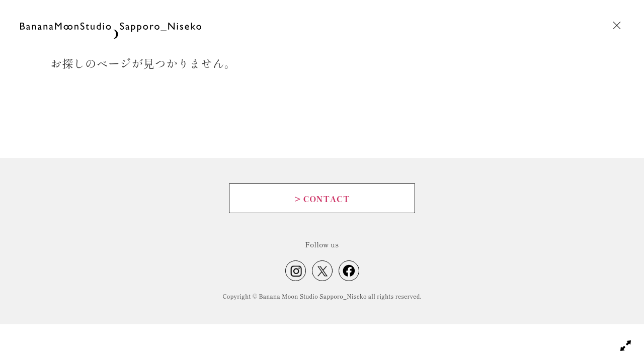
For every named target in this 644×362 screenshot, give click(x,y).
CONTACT (322, 199)
